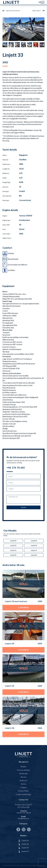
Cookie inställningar (24, 794)
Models (24, 767)
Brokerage (24, 774)
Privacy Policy (24, 791)
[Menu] (43, 2)
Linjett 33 (13, 545)
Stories (23, 784)
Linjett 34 (34, 545)
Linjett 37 (34, 550)
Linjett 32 (34, 541)
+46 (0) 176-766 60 (23, 813)
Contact (23, 787)
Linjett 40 (13, 555)
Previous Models (23, 770)
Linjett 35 (13, 550)
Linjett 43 (34, 555)
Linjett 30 (13, 541)
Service (23, 777)
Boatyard (23, 781)
